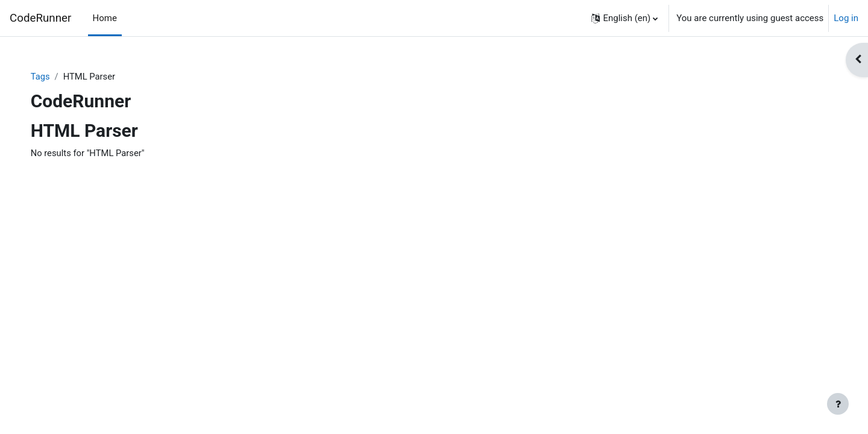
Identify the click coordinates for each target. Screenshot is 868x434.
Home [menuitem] (105, 18)
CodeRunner (40, 18)
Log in (846, 18)
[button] (624, 18)
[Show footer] (838, 404)
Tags (52, 77)
